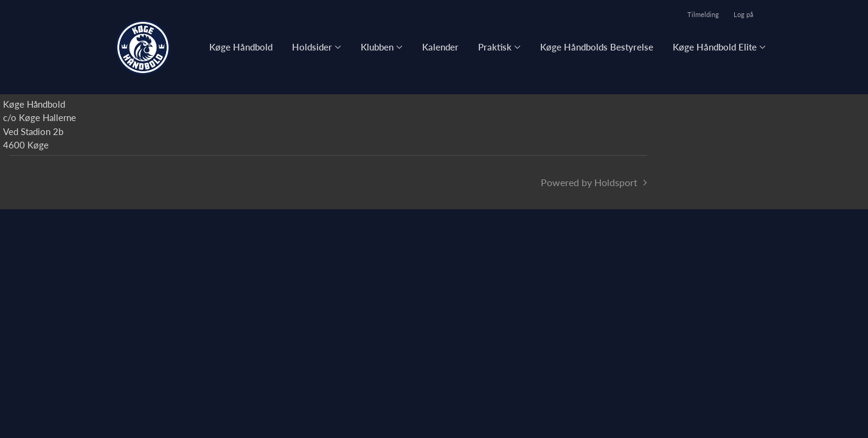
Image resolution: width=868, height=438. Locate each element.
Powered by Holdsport (589, 182)
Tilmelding (703, 14)
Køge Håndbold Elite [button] (715, 47)
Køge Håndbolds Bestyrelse (597, 47)
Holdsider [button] (312, 47)
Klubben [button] (377, 47)
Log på (743, 14)
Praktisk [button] (495, 47)
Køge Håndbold (241, 47)
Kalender (440, 47)
